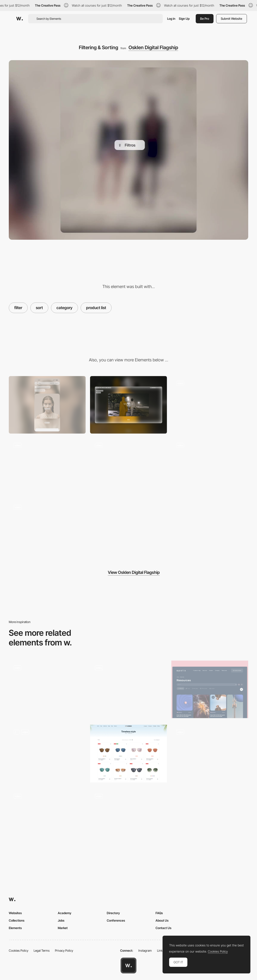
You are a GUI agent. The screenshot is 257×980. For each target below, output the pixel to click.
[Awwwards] (20, 19)
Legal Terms (42, 950)
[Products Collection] (128, 754)
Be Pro (205, 19)
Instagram (145, 950)
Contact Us (163, 928)
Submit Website (232, 19)
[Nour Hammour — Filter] (128, 818)
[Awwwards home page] (128, 966)
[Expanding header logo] (210, 467)
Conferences (116, 920)
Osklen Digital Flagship (153, 47)
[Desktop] (128, 405)
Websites (15, 913)
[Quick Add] (47, 467)
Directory (113, 913)
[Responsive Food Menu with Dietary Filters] (47, 754)
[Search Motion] (210, 405)
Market (63, 928)
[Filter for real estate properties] (210, 754)
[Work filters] (128, 689)
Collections (17, 920)
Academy (65, 913)
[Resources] (210, 689)
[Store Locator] (47, 529)
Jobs (61, 920)
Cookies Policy (19, 950)
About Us (162, 920)
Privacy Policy (64, 950)
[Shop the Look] (128, 467)
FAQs (159, 913)
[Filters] (47, 689)
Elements (15, 928)
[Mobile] (47, 405)
